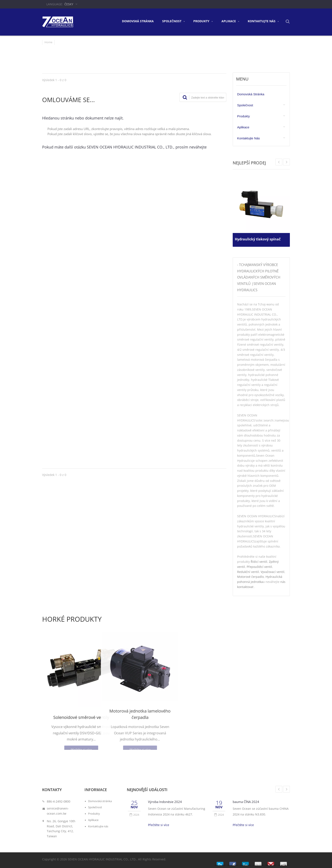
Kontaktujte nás (263, 21)
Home (48, 42)
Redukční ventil (248, 572)
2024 (134, 815)
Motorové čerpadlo (250, 577)
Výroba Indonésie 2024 (167, 802)
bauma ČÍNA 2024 (248, 802)
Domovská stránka (138, 21)
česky (69, 4)
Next (279, 162)
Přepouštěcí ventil (259, 567)
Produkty (203, 21)
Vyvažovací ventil (273, 572)
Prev (286, 162)
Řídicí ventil (259, 562)
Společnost (174, 21)
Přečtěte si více (159, 825)
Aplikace (230, 21)
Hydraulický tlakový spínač (260, 237)
